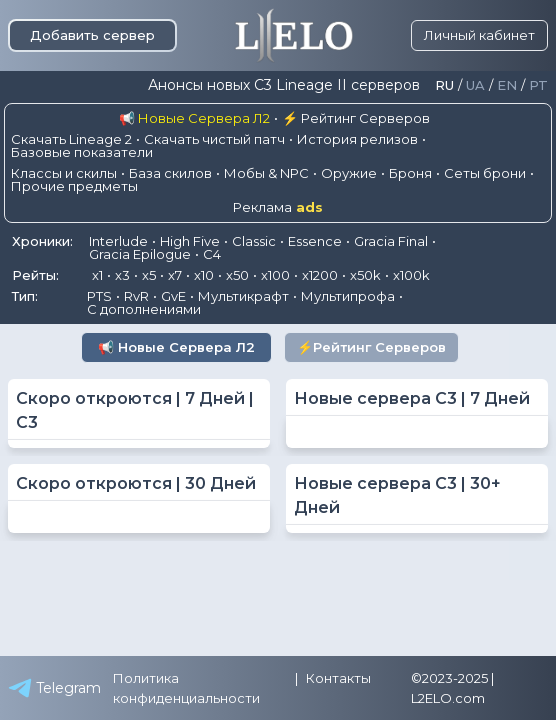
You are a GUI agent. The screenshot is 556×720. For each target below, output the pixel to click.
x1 (97, 275)
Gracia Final (391, 241)
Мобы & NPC (266, 173)
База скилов (170, 173)
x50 (237, 275)
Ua (475, 85)
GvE (173, 296)
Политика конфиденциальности (186, 688)
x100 (275, 275)
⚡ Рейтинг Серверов (356, 118)
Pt (538, 85)
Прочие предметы (74, 186)
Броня (410, 173)
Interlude (118, 241)
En (507, 85)
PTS (99, 296)
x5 (149, 275)
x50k (365, 275)
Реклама (278, 207)
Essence (315, 241)
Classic (254, 241)
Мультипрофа (348, 296)
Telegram (54, 688)
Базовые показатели (82, 152)
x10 (204, 275)
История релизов (357, 139)
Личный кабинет (479, 35)
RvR (136, 296)
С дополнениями (144, 309)
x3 (122, 275)
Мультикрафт (243, 296)
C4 (212, 254)
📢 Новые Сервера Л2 (194, 118)
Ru (444, 85)
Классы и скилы (64, 173)
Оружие (349, 173)
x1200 (320, 275)
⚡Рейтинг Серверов (371, 347)
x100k (411, 275)
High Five (190, 241)
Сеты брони (485, 173)
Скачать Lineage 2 (71, 139)
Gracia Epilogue (140, 254)
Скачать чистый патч (214, 139)
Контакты (338, 678)
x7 (175, 275)
